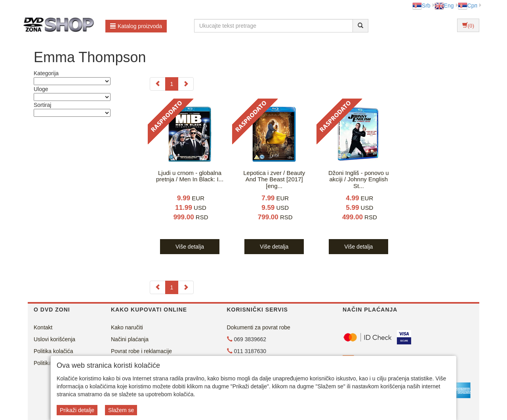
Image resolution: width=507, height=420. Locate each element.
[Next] (186, 84)
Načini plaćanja (130, 339)
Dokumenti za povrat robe (259, 327)
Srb (421, 6)
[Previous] (158, 84)
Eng (444, 6)
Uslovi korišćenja (54, 339)
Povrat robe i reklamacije (141, 351)
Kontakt (43, 327)
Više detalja (190, 247)
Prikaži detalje (77, 410)
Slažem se (121, 410)
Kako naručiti (127, 327)
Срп (468, 6)
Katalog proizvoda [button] (136, 26)
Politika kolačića (53, 351)
